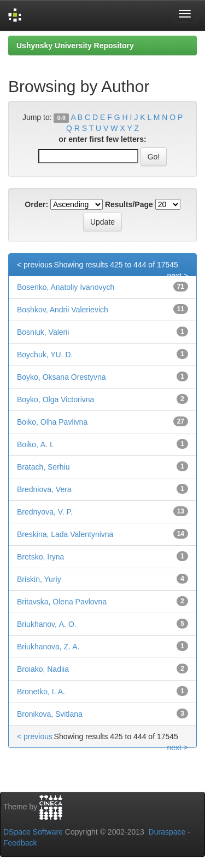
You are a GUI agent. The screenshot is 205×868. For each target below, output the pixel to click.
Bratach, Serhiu (43, 467)
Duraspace (167, 832)
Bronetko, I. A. (41, 692)
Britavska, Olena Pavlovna (62, 602)
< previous (35, 265)
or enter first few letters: (102, 139)
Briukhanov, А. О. (47, 624)
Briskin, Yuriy (39, 579)
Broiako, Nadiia (43, 669)
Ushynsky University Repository (75, 45)
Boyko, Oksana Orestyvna (61, 377)
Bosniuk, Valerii (43, 332)
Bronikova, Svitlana (50, 714)
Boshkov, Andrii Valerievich (63, 310)
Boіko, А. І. (36, 444)
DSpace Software (33, 832)
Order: (36, 204)
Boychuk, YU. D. (45, 355)
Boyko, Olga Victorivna (55, 399)
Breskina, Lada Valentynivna (65, 534)
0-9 (61, 118)
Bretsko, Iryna (40, 557)
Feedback (20, 843)
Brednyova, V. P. (45, 512)
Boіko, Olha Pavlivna (52, 422)
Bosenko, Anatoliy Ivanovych (66, 287)
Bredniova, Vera (44, 489)
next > (177, 276)
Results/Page (129, 204)
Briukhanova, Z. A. (48, 647)
